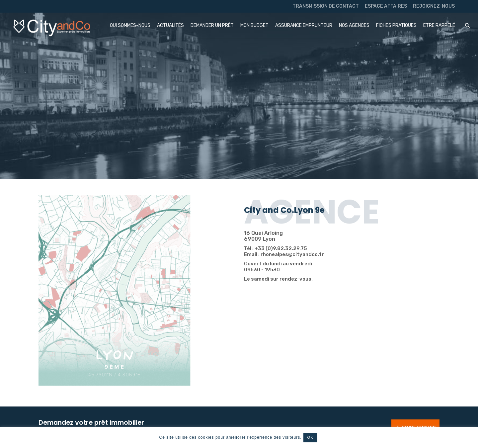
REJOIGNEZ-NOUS (434, 6)
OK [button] (310, 437)
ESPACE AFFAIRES (386, 6)
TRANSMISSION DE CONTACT (326, 6)
